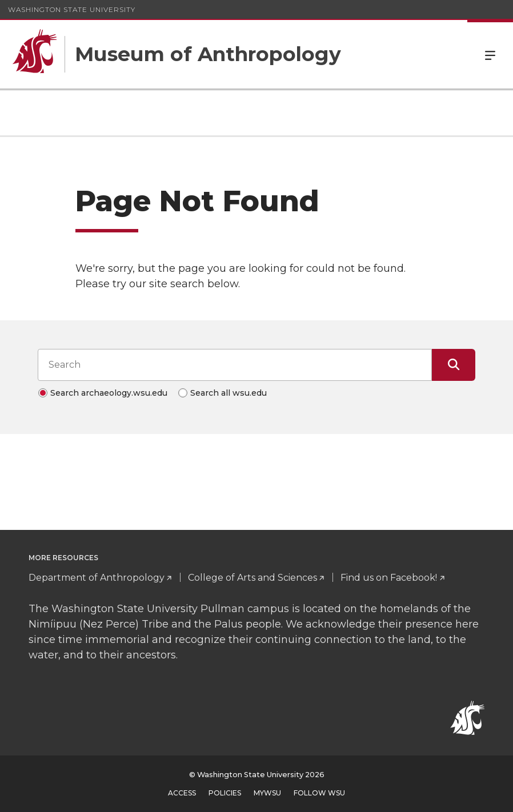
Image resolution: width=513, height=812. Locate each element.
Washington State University (72, 9)
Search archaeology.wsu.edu (109, 393)
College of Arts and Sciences (253, 578)
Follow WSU (319, 793)
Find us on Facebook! (389, 578)
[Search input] (235, 365)
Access (182, 793)
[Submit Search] (454, 365)
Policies (225, 793)
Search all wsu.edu (229, 393)
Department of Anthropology (97, 578)
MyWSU (267, 793)
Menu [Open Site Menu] (490, 54)
